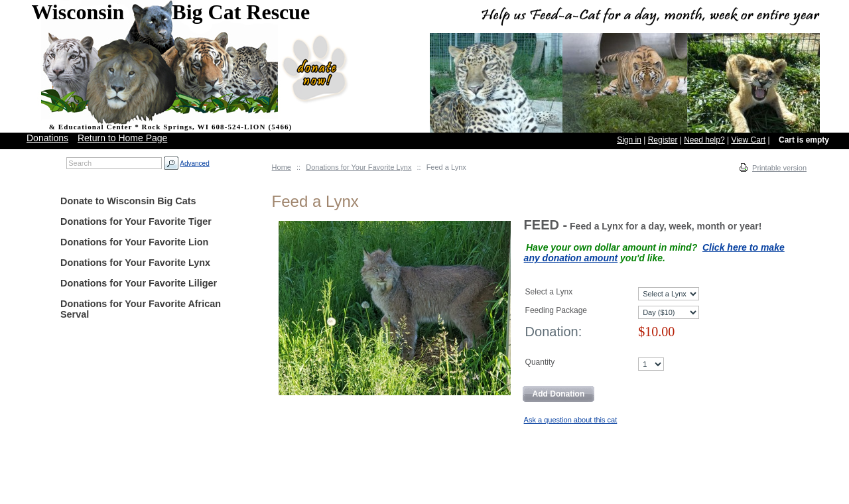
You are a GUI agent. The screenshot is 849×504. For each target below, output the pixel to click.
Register (663, 140)
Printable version (779, 168)
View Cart (748, 140)
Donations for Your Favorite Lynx (359, 167)
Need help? (704, 140)
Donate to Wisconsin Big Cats (128, 201)
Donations (47, 138)
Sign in (629, 140)
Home (282, 167)
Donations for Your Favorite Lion (134, 242)
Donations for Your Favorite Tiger (136, 221)
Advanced (194, 163)
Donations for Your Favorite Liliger (139, 283)
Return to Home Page (122, 138)
